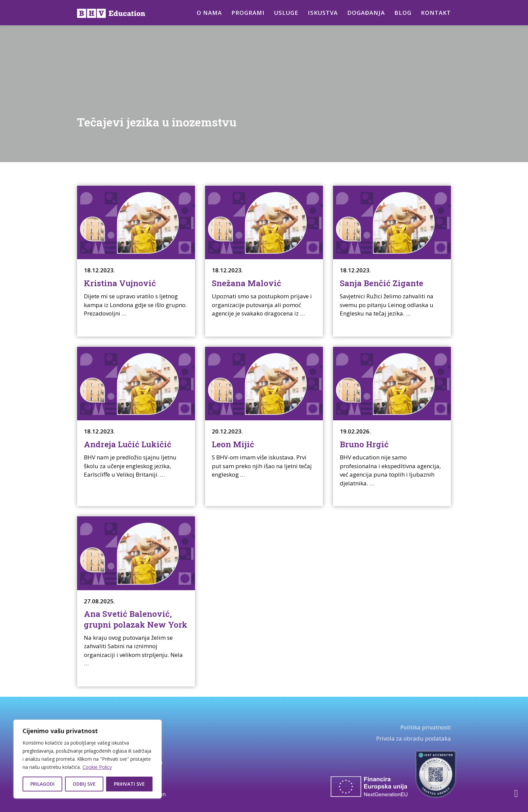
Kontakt (436, 13)
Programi (246, 13)
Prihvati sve (129, 784)
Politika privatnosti (426, 727)
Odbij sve (84, 784)
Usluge (285, 13)
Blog (403, 13)
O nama (207, 13)
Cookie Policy (97, 767)
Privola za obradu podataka (414, 738)
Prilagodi (42, 784)
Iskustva (322, 13)
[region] (88, 759)
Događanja (366, 13)
